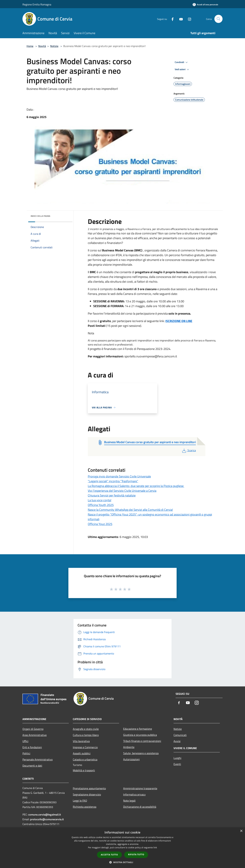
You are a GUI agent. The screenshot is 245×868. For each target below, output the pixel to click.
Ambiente (129, 747)
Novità (42, 46)
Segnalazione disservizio (87, 794)
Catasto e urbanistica (85, 759)
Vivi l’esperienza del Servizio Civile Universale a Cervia (122, 491)
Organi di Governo (33, 729)
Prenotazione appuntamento (89, 788)
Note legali (129, 801)
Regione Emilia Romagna (37, 4)
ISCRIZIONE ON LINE (179, 321)
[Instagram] (188, 19)
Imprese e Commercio (85, 747)
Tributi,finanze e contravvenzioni (142, 741)
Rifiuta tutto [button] (136, 854)
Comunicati (180, 735)
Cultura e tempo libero (86, 735)
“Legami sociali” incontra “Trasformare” (113, 481)
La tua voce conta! (100, 500)
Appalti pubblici (82, 753)
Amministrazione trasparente (140, 788)
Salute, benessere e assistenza (141, 753)
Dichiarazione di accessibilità (140, 807)
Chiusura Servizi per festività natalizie (112, 495)
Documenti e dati (32, 766)
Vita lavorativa (81, 741)
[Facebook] (171, 19)
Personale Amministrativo (38, 759)
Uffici (25, 741)
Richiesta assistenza (85, 807)
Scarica (189, 450)
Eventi (177, 764)
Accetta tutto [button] (109, 855)
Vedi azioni (182, 69)
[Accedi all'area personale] (205, 5)
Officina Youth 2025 (101, 505)
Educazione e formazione (138, 729)
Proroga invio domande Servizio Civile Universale (119, 476)
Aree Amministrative (35, 735)
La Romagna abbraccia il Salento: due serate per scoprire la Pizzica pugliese (136, 486)
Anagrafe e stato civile (86, 729)
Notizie (54, 46)
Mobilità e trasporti (84, 770)
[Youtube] (180, 19)
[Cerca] (218, 19)
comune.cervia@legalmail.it (45, 814)
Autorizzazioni (131, 759)
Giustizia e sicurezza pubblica (140, 735)
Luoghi (177, 758)
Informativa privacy (134, 794)
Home (30, 46)
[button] (122, 862)
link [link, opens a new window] (155, 848)
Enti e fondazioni (32, 747)
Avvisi (177, 741)
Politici (26, 753)
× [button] (241, 831)
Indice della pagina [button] (40, 216)
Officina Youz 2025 (100, 524)
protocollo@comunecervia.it (47, 819)
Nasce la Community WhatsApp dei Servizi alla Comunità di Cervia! (130, 510)
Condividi (182, 62)
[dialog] (122, 848)
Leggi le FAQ (80, 801)
